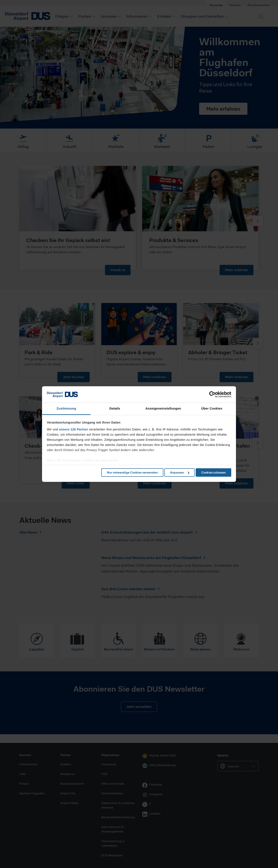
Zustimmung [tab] (66, 408)
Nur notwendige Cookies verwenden (132, 472)
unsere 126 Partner (74, 429)
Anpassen (180, 472)
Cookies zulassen (213, 472)
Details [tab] (115, 408)
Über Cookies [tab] (212, 408)
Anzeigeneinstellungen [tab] (163, 408)
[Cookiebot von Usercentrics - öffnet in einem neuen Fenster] (212, 394)
